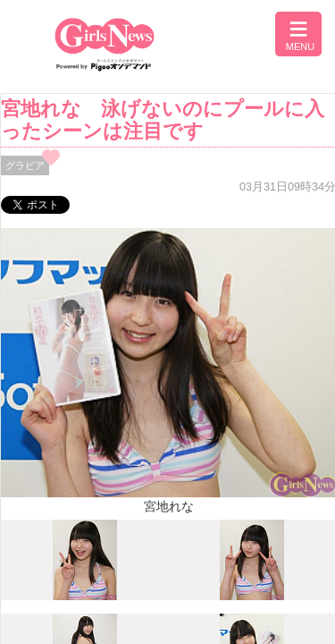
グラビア (25, 165)
